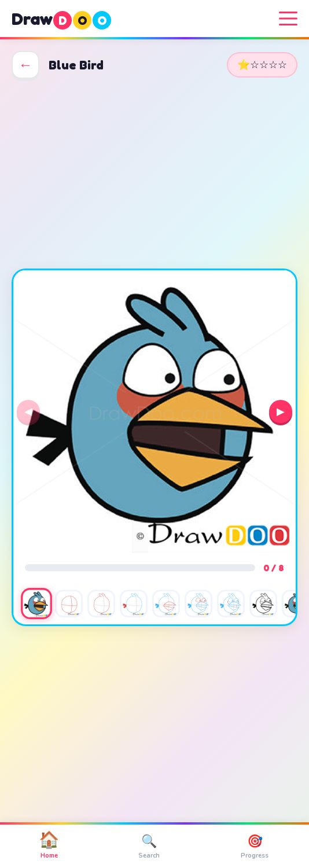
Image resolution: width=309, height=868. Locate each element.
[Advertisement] (154, 174)
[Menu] (288, 19)
